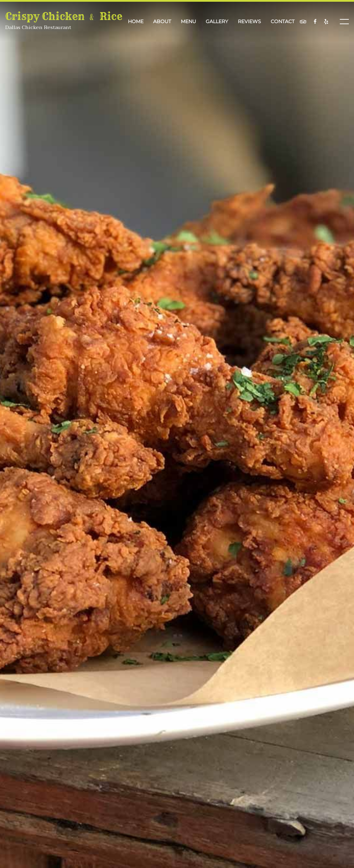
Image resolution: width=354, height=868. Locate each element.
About (162, 21)
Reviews (249, 21)
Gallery (217, 21)
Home (136, 21)
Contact (283, 21)
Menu (188, 21)
